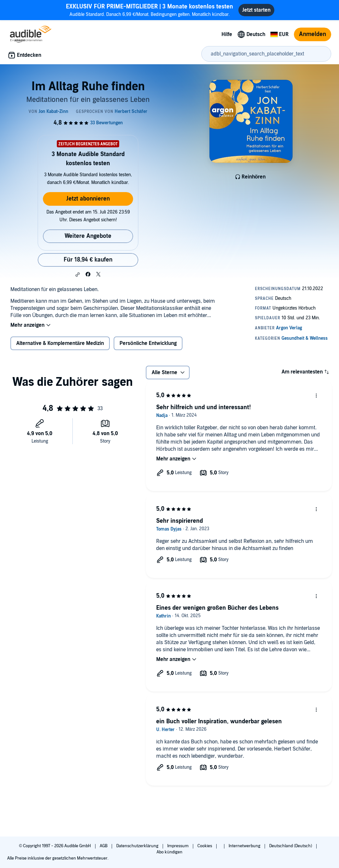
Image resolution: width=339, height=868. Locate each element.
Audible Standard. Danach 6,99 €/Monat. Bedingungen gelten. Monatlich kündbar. (150, 10)
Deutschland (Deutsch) (291, 846)
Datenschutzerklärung (138, 846)
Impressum (178, 846)
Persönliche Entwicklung (148, 343)
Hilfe (227, 34)
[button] (78, 275)
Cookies (205, 846)
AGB (104, 846)
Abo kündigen (169, 852)
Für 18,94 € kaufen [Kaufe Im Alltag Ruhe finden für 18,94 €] (88, 260)
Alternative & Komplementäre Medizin (60, 343)
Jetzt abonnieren (88, 199)
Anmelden (313, 34)
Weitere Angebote (88, 236)
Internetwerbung (245, 846)
